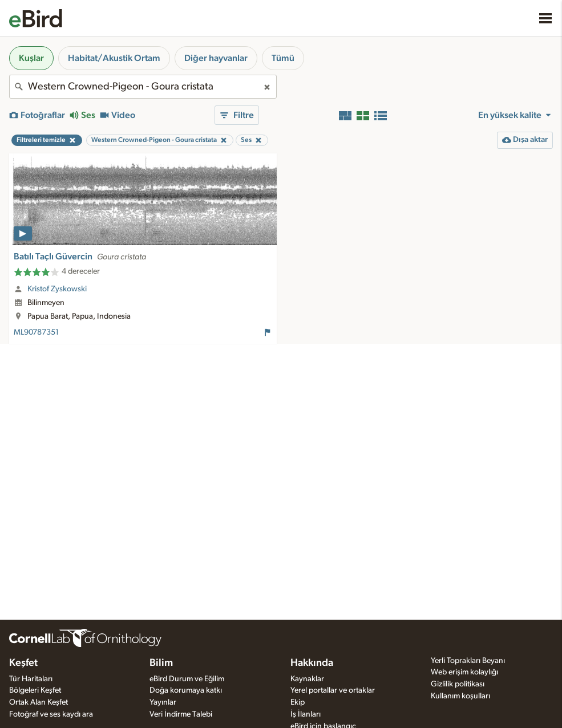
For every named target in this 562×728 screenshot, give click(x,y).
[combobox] (143, 87)
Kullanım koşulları (460, 696)
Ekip (298, 702)
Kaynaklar (307, 679)
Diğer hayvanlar (216, 58)
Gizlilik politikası (458, 684)
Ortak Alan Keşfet (39, 702)
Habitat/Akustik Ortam (114, 58)
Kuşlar (31, 58)
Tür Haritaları (31, 679)
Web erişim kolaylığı (464, 672)
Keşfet (23, 663)
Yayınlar (163, 702)
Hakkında (312, 663)
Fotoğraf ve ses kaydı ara (51, 714)
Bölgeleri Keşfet (35, 690)
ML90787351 (36, 332)
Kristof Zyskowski (57, 289)
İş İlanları (306, 714)
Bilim (161, 663)
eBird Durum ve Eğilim (187, 679)
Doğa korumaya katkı (186, 690)
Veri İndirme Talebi (181, 714)
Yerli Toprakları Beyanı (468, 661)
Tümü (283, 58)
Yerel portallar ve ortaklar (333, 690)
